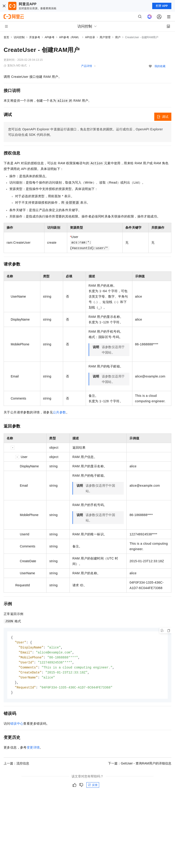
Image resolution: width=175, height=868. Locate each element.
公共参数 (59, 412)
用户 (118, 37)
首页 (6, 37)
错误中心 (17, 726)
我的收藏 (160, 66)
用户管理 (105, 37)
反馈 (93, 788)
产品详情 (87, 66)
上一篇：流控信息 (16, 766)
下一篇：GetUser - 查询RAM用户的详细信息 (140, 766)
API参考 (50, 37)
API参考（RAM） (70, 37)
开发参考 (35, 37)
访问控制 (19, 37)
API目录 (90, 37)
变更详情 (33, 750)
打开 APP (162, 6)
